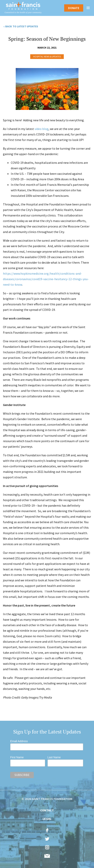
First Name (17, 757)
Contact (47, 810)
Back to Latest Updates (22, 26)
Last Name (54, 757)
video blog (42, 129)
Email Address (19, 741)
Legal (47, 819)
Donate (74, 8)
